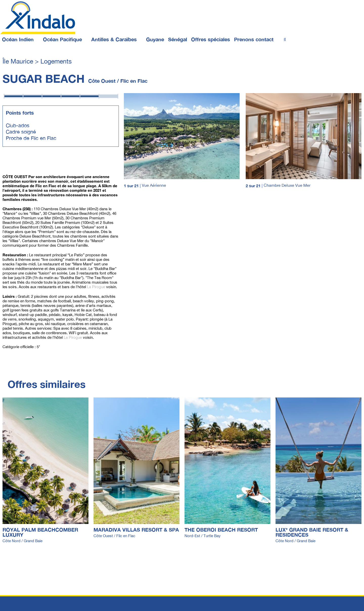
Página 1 (64, 161)
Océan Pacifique (62, 39)
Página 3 (47, 161)
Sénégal (178, 39)
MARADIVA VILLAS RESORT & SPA (136, 530)
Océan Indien (18, 39)
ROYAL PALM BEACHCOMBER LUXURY (40, 532)
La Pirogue (96, 287)
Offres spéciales (211, 39)
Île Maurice (19, 61)
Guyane (155, 39)
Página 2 (27, 161)
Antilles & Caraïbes (114, 39)
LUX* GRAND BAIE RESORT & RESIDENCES (312, 532)
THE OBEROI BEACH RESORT (221, 530)
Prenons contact (254, 39)
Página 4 (10, 161)
